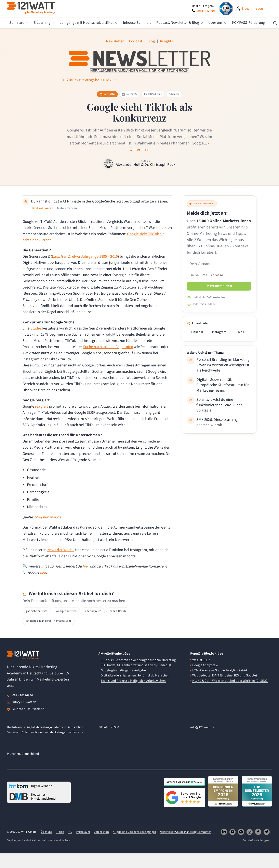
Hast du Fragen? (203, 6)
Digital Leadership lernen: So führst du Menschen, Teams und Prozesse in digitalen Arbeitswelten (136, 678)
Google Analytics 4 (205, 665)
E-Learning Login (254, 9)
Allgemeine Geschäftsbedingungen (134, 832)
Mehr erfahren (67, 208)
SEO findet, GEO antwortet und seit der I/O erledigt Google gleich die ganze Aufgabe (136, 668)
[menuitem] (19, 23)
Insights (166, 41)
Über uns (46, 832)
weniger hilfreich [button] (66, 611)
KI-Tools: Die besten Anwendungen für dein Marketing (138, 660)
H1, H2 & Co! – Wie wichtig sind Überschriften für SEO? (230, 681)
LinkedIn (197, 332)
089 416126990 (23, 695)
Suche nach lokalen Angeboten (108, 347)
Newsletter (115, 41)
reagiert (41, 407)
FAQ (70, 832)
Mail (241, 332)
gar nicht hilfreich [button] (37, 611)
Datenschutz (102, 832)
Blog (151, 41)
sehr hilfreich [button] (118, 611)
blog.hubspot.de (48, 517)
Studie (36, 328)
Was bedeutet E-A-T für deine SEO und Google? (225, 675)
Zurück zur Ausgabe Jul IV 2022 (90, 80)
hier (86, 566)
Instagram (219, 332)
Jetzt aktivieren (42, 208)
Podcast (136, 41)
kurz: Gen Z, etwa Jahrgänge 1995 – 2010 (85, 257)
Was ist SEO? (201, 660)
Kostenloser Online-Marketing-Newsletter (185, 832)
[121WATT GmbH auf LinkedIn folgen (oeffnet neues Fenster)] (224, 832)
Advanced (174, 94)
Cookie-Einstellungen (256, 840)
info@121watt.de (24, 702)
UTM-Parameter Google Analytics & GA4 (220, 670)
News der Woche (61, 550)
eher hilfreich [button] (93, 611)
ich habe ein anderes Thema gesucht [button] (49, 621)
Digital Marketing (153, 94)
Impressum (83, 832)
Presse (60, 832)
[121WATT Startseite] (23, 655)
